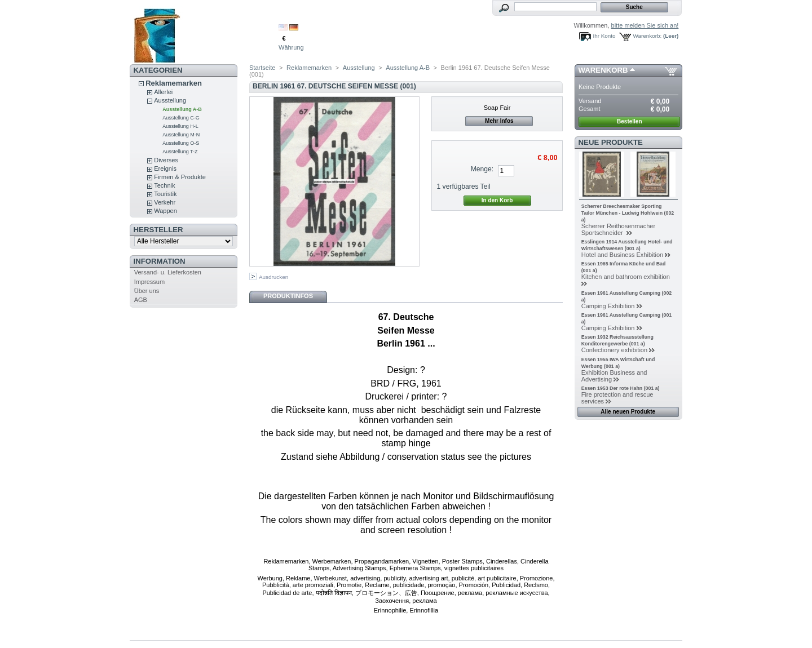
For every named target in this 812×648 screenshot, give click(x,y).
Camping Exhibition (608, 306)
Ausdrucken (273, 277)
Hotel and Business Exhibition (623, 255)
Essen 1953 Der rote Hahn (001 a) (621, 388)
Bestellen (629, 121)
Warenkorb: (648, 36)
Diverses (166, 160)
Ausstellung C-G (181, 118)
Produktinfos (288, 296)
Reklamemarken (174, 83)
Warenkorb (603, 70)
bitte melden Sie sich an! (645, 25)
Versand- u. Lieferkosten (168, 272)
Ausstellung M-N (181, 135)
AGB (141, 300)
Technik (164, 185)
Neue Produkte (611, 142)
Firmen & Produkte (180, 177)
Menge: (482, 169)
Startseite (262, 68)
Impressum (149, 282)
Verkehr (165, 202)
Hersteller (158, 230)
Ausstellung (170, 100)
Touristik (165, 194)
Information (160, 261)
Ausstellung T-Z (180, 152)
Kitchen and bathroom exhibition (626, 277)
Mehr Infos (499, 121)
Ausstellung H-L (180, 126)
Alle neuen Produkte (628, 412)
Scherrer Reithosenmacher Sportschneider (618, 229)
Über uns (147, 291)
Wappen (166, 211)
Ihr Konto (604, 36)
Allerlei (163, 92)
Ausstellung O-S (181, 143)
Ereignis (165, 168)
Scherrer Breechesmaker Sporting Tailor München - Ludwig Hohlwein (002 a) (628, 213)
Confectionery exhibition (614, 350)
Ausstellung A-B (182, 109)
